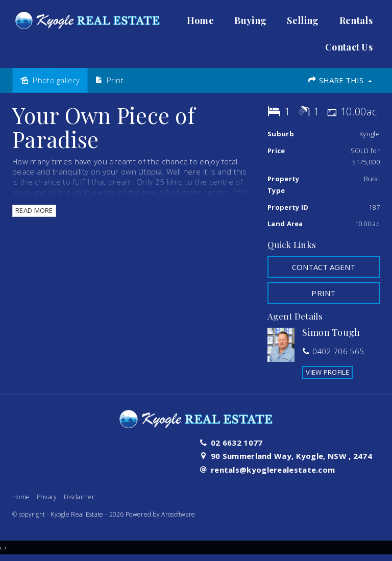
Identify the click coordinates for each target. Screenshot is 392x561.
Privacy (47, 497)
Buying (250, 20)
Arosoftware (178, 514)
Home (200, 20)
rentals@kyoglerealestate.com (273, 470)
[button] (324, 293)
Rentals (356, 20)
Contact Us (349, 47)
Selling (303, 20)
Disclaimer (79, 497)
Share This (340, 80)
